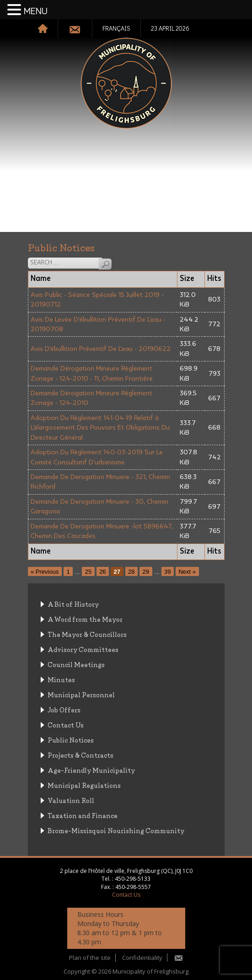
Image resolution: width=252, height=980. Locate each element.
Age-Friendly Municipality (91, 770)
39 (167, 572)
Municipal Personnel (81, 694)
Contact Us (66, 724)
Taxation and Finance (83, 815)
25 (88, 572)
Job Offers (64, 709)
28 (131, 572)
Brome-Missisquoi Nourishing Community (116, 830)
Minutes (61, 679)
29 (146, 572)
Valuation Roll (71, 800)
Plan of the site (90, 958)
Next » (187, 572)
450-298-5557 (133, 887)
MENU (36, 11)
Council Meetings (76, 664)
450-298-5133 (133, 879)
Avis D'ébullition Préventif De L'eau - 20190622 (101, 349)
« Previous (45, 572)
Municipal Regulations (84, 785)
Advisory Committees (83, 649)
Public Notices (71, 740)
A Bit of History (73, 604)
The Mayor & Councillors (87, 634)
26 (102, 572)
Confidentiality (142, 958)
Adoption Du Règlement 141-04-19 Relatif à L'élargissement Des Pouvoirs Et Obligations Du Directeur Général (100, 428)
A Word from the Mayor (85, 619)
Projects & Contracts (80, 755)
